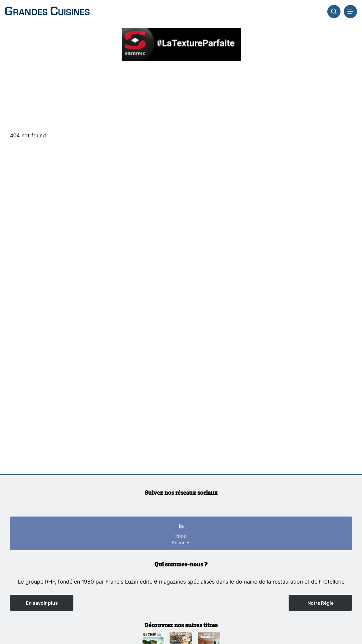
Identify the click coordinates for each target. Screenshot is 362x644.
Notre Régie (321, 603)
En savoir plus (42, 603)
